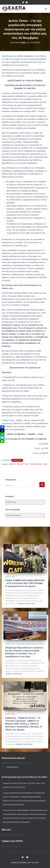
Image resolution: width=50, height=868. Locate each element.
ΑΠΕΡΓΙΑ (13, 464)
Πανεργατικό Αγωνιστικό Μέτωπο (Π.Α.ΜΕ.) (26, 777)
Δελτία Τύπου (17, 460)
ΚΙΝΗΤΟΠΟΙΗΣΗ (36, 464)
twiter (23, 3)
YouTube (27, 3)
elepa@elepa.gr (13, 767)
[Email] (2, 438)
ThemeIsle (35, 863)
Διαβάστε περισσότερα (27, 604)
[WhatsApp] (2, 434)
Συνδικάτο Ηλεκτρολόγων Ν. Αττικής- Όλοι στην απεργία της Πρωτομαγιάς (24, 785)
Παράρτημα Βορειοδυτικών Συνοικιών (30, 644)
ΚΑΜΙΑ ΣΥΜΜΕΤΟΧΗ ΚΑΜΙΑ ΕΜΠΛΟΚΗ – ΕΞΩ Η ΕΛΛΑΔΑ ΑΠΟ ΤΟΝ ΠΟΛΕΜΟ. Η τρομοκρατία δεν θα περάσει (25, 583)
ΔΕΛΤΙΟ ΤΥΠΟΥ (23, 464)
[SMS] (2, 441)
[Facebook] (2, 427)
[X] (2, 431)
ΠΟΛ (45, 464)
